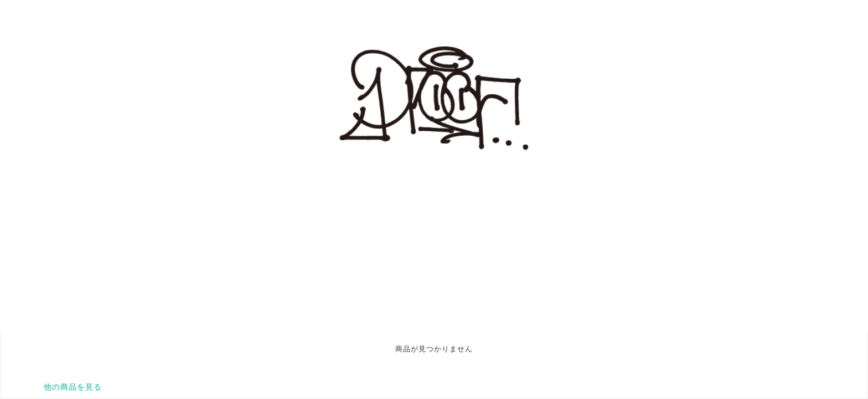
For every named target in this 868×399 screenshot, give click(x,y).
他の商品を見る (73, 387)
